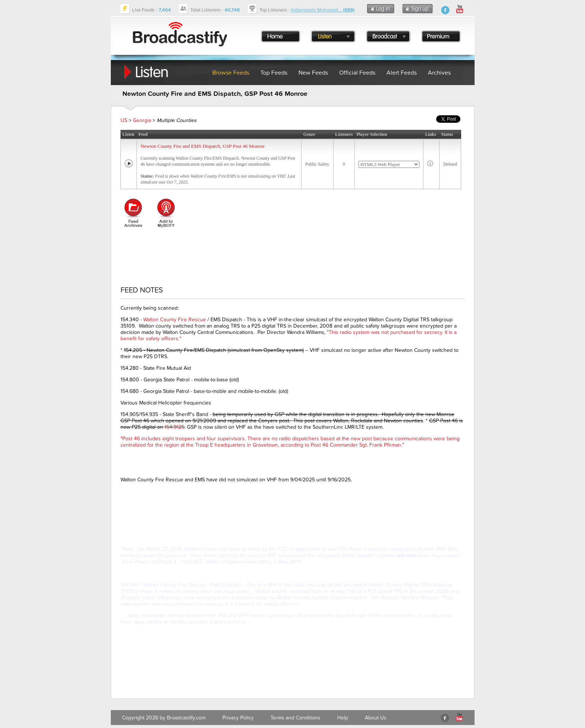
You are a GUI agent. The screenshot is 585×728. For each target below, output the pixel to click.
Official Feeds (357, 73)
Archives (439, 73)
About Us (376, 718)
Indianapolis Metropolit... (323, 10)
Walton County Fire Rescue (175, 320)
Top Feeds (274, 73)
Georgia (142, 120)
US (124, 120)
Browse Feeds (231, 73)
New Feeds (313, 73)
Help (343, 718)
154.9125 (174, 427)
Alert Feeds (402, 73)
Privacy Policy (238, 718)
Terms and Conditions (295, 718)
